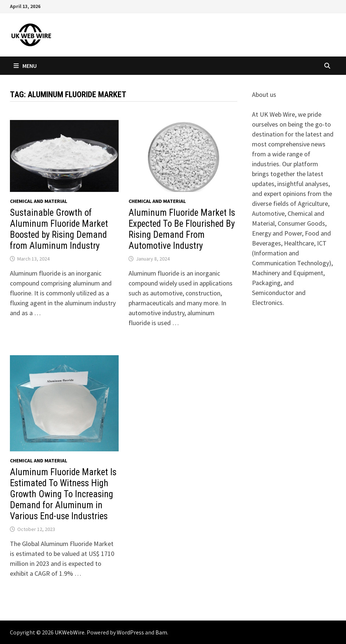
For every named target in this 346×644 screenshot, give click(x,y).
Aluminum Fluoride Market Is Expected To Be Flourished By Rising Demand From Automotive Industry (182, 229)
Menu (25, 66)
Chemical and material (39, 201)
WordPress (130, 632)
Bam (161, 632)
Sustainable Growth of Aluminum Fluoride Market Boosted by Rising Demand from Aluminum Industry (59, 229)
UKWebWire (70, 632)
